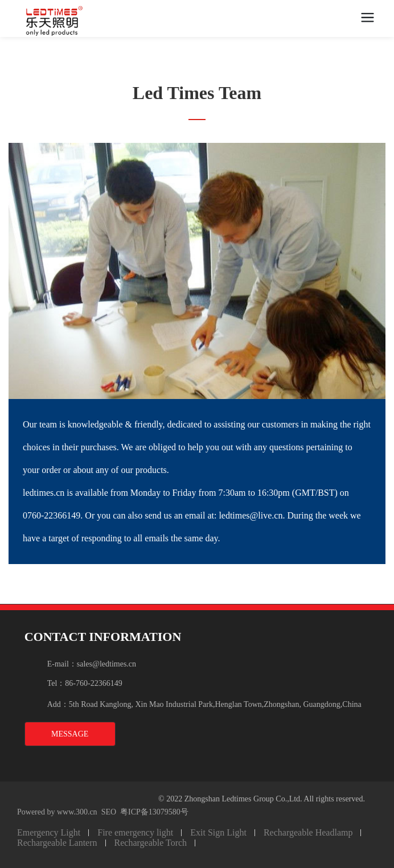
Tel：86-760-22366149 (85, 683)
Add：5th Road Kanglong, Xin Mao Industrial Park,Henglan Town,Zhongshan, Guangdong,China (204, 704)
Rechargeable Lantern (57, 843)
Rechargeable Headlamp (308, 832)
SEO (109, 812)
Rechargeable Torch (151, 843)
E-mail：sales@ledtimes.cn (92, 664)
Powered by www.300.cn (57, 812)
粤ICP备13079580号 (154, 812)
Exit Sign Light (218, 832)
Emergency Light (49, 832)
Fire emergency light (135, 832)
